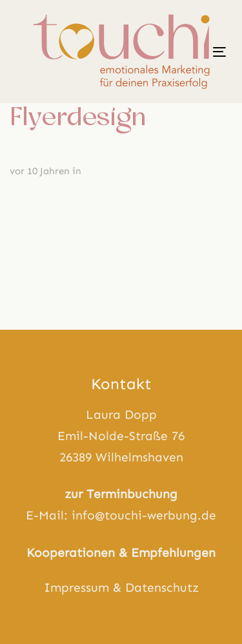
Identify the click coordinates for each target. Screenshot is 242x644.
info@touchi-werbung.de (144, 515)
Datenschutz (162, 588)
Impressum (76, 588)
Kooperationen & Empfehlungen (121, 553)
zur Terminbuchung (121, 494)
